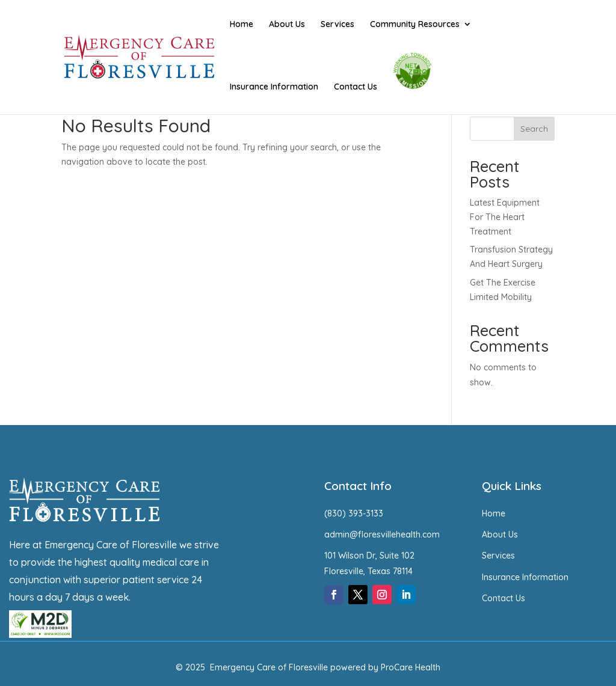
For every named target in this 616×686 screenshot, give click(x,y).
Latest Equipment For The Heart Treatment (505, 217)
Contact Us (356, 87)
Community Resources (415, 25)
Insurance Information (274, 87)
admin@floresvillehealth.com (382, 534)
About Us (287, 25)
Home (242, 25)
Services (337, 25)
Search (534, 129)
